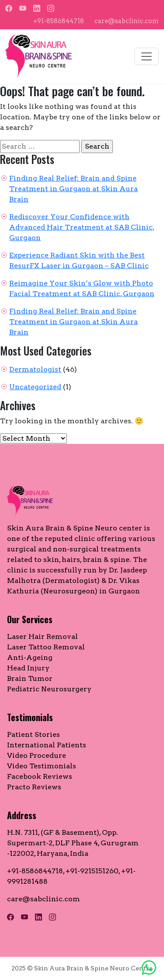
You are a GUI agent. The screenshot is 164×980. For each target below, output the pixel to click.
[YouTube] (23, 8)
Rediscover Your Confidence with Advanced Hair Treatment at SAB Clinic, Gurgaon (82, 227)
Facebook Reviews (40, 776)
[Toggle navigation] (147, 56)
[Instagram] (51, 8)
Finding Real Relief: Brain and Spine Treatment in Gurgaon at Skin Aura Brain (73, 189)
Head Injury (28, 668)
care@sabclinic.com (127, 21)
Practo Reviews (34, 787)
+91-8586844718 (59, 21)
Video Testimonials (42, 766)
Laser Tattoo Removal (46, 647)
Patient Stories (33, 734)
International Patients (47, 745)
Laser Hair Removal (42, 636)
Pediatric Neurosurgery (49, 689)
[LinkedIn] (37, 8)
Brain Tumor (30, 678)
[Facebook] (9, 8)
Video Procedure (37, 755)
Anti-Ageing (30, 657)
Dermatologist (35, 369)
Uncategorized (35, 387)
